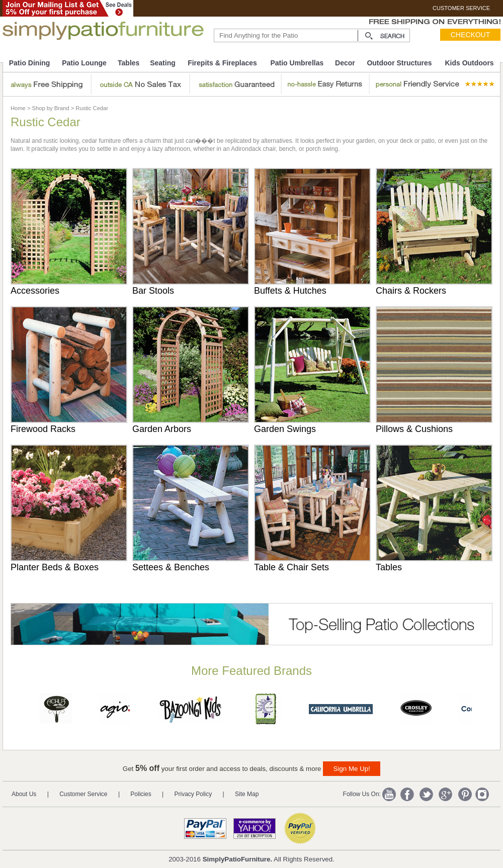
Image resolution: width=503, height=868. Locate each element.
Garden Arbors (162, 429)
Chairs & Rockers (411, 291)
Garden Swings (285, 429)
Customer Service (83, 794)
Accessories (35, 291)
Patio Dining (30, 63)
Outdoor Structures (399, 63)
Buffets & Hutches (290, 291)
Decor (345, 63)
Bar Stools (153, 291)
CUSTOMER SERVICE (461, 8)
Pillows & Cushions (414, 429)
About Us (24, 794)
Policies (141, 794)
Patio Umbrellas (297, 63)
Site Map (247, 794)
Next (489, 711)
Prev (15, 711)
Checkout (471, 35)
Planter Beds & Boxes (55, 567)
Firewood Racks (43, 429)
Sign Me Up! (352, 769)
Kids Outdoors (469, 63)
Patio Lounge (84, 63)
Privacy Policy (193, 794)
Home (18, 108)
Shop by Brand (51, 108)
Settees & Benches (171, 567)
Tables (129, 63)
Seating (163, 63)
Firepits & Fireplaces (222, 63)
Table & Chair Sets (291, 567)
